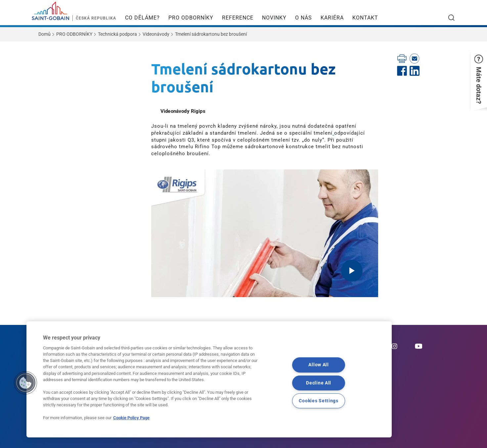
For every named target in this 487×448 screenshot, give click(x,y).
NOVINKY (274, 18)
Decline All (319, 383)
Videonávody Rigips (183, 111)
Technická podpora (117, 34)
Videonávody (156, 34)
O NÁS (304, 18)
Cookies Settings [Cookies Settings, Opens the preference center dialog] (319, 401)
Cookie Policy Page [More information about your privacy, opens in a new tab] (131, 418)
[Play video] (352, 271)
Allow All (318, 365)
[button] (479, 79)
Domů (44, 34)
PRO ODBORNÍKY (191, 18)
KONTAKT (365, 18)
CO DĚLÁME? (142, 18)
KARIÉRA (332, 18)
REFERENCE (238, 18)
